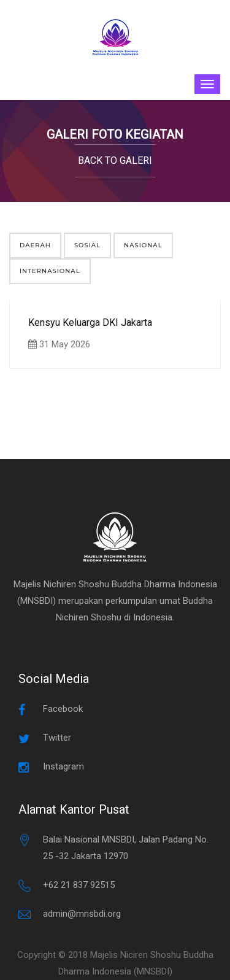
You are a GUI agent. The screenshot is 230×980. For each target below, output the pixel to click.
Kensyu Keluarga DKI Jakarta (90, 322)
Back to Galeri (115, 160)
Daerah (35, 245)
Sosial (87, 245)
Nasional (143, 245)
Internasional (50, 271)
